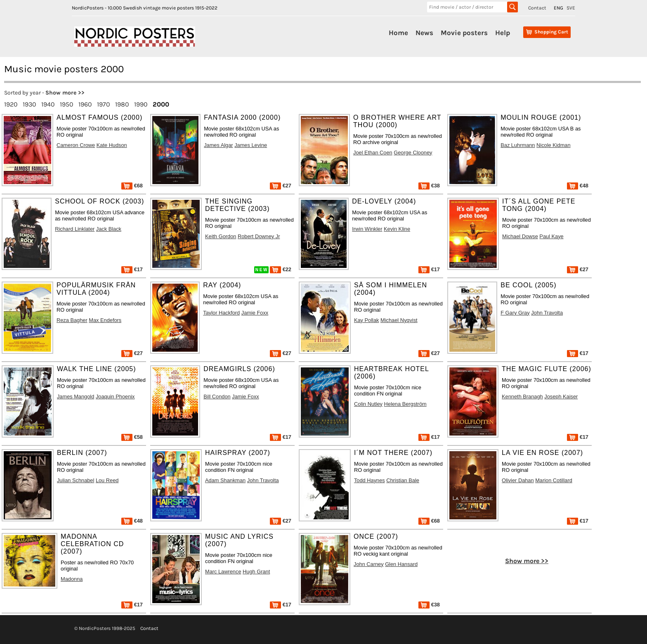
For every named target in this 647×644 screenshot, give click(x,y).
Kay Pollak (366, 320)
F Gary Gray (515, 313)
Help (503, 33)
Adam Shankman (225, 480)
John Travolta (547, 313)
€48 (578, 186)
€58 (132, 437)
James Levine (251, 145)
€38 (429, 186)
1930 (30, 104)
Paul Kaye (551, 236)
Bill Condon (217, 397)
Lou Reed (107, 480)
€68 (132, 186)
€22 (281, 269)
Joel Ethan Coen (373, 153)
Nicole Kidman (554, 145)
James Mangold (76, 397)
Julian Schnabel (76, 480)
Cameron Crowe (76, 145)
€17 (132, 269)
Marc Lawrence (223, 572)
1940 (48, 104)
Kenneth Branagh (522, 397)
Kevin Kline (397, 229)
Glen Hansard (401, 564)
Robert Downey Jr (259, 236)
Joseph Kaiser (561, 397)
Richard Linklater (75, 229)
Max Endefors (105, 320)
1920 (11, 104)
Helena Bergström (405, 404)
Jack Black (109, 229)
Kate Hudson (112, 145)
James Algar (218, 145)
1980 (122, 104)
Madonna (72, 579)
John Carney (369, 564)
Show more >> (65, 93)
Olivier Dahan (518, 480)
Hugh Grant (256, 572)
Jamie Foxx (255, 313)
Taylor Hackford (221, 313)
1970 (104, 104)
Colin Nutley (368, 404)
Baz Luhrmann (518, 145)
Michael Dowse (520, 236)
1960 (85, 104)
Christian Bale (403, 480)
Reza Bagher (72, 320)
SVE (571, 8)
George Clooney (413, 153)
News (424, 33)
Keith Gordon (221, 236)
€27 (281, 186)
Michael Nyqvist (399, 320)
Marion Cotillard (554, 480)
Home (398, 33)
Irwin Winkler (367, 229)
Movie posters (464, 33)
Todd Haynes (370, 480)
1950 (67, 104)
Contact (537, 8)
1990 (141, 104)
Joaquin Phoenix (115, 397)
